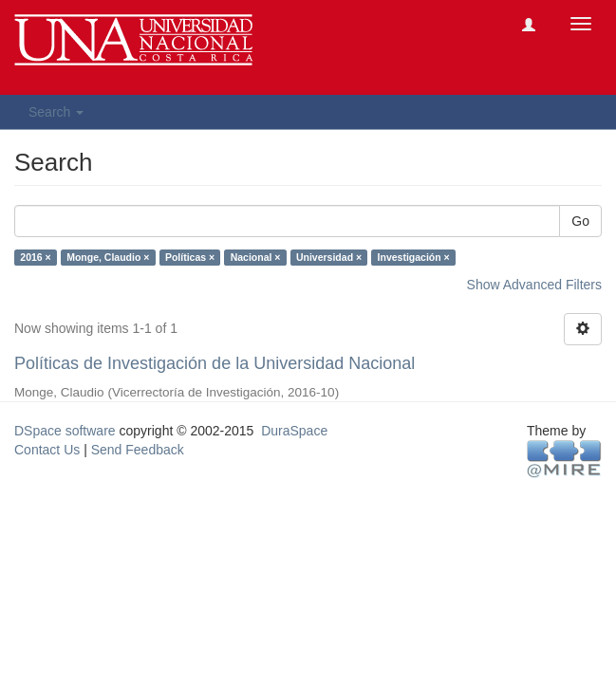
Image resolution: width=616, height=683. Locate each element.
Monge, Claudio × (108, 257)
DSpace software (65, 431)
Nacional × (256, 257)
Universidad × (329, 257)
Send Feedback (138, 450)
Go (580, 221)
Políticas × (190, 257)
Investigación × (414, 257)
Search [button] (56, 112)
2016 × (35, 257)
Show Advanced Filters (534, 285)
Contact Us (47, 450)
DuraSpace (294, 431)
